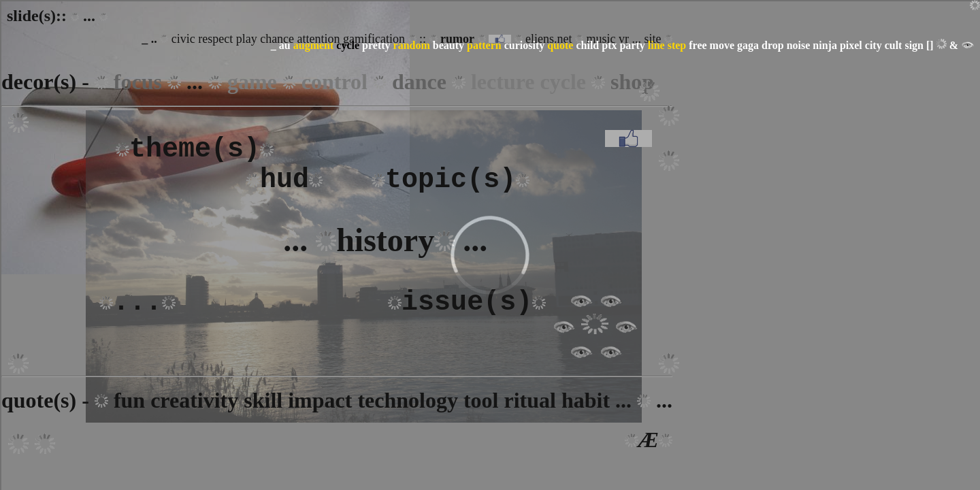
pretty (376, 45)
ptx (609, 45)
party (632, 45)
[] (930, 45)
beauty (448, 45)
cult (894, 45)
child (587, 45)
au (285, 45)
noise (799, 45)
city (873, 45)
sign (914, 45)
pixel (851, 45)
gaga (748, 45)
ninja (825, 45)
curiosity (525, 45)
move (722, 45)
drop (773, 45)
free (698, 45)
